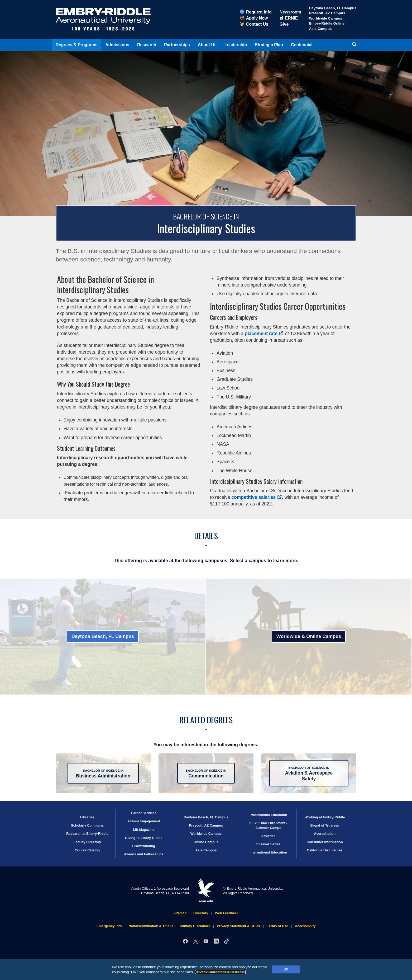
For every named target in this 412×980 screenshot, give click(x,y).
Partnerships (177, 45)
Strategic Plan (269, 45)
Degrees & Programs (76, 45)
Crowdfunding (144, 846)
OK (286, 969)
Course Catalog (87, 850)
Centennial (302, 45)
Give (284, 24)
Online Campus (206, 842)
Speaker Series (268, 844)
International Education (268, 852)
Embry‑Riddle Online (327, 23)
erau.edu (206, 891)
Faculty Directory (87, 842)
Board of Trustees (325, 825)
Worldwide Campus (325, 18)
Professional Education (268, 815)
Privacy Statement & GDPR (220, 972)
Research (147, 45)
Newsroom (290, 12)
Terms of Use (277, 926)
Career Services (144, 813)
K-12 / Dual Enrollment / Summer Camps (268, 825)
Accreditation (325, 834)
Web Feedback (227, 913)
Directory (201, 913)
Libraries (87, 817)
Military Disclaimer (195, 926)
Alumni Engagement (144, 821)
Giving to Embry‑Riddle (144, 838)
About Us (207, 45)
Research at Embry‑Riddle (87, 834)
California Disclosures (325, 850)
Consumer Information (325, 842)
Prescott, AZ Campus (327, 13)
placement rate (264, 334)
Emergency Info (109, 926)
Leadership (236, 45)
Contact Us (254, 24)
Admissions (117, 45)
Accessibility (305, 926)
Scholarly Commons (87, 825)
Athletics (268, 836)
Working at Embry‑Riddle (325, 817)
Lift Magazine (144, 830)
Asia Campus (320, 29)
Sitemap (180, 913)
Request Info (256, 12)
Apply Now (254, 18)
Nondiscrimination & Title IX (151, 926)
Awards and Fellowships (144, 854)
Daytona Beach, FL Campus (333, 8)
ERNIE (289, 18)
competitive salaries (257, 497)
